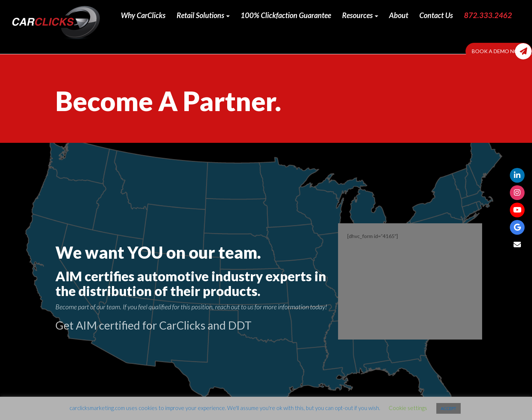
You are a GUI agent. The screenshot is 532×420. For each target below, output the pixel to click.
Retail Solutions (203, 15)
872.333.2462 (488, 15)
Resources (360, 15)
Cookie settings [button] (408, 408)
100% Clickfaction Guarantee (286, 15)
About (399, 15)
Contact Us (436, 15)
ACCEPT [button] (449, 408)
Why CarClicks (143, 15)
